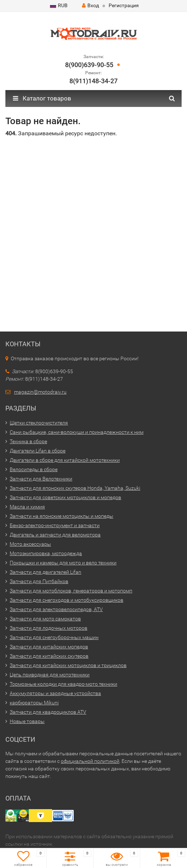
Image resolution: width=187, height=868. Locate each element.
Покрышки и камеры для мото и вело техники (63, 563)
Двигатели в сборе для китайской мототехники (65, 460)
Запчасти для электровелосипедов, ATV (56, 609)
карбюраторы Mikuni (34, 703)
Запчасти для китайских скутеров (49, 656)
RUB (59, 5)
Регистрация (124, 5)
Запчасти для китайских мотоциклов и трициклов (68, 665)
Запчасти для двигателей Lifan (45, 572)
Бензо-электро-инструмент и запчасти (55, 525)
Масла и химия (27, 507)
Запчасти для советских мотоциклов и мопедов (65, 497)
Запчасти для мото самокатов (45, 619)
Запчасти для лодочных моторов (49, 628)
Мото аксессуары (30, 544)
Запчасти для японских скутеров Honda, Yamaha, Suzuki (75, 488)
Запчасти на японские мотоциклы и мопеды (61, 516)
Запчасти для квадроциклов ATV (48, 712)
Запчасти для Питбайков (39, 581)
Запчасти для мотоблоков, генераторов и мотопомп (71, 591)
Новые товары (27, 721)
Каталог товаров (42, 98)
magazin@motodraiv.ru (40, 392)
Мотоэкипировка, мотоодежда (46, 553)
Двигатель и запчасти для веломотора (55, 535)
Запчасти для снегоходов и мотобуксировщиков (67, 600)
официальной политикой (90, 761)
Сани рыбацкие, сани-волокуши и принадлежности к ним (77, 432)
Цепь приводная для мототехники (50, 675)
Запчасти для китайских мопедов (49, 647)
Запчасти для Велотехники (41, 479)
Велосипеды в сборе (34, 469)
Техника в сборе (28, 441)
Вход (90, 5)
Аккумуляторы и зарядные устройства (55, 693)
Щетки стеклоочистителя (39, 423)
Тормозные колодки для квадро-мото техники (63, 684)
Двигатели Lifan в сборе (38, 451)
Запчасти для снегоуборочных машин (54, 637)
